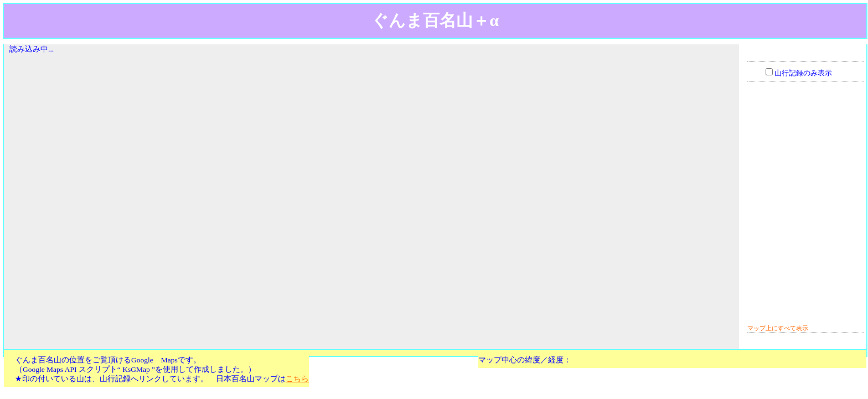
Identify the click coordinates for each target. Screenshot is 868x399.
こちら (297, 379)
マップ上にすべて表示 (778, 328)
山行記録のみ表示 (803, 73)
